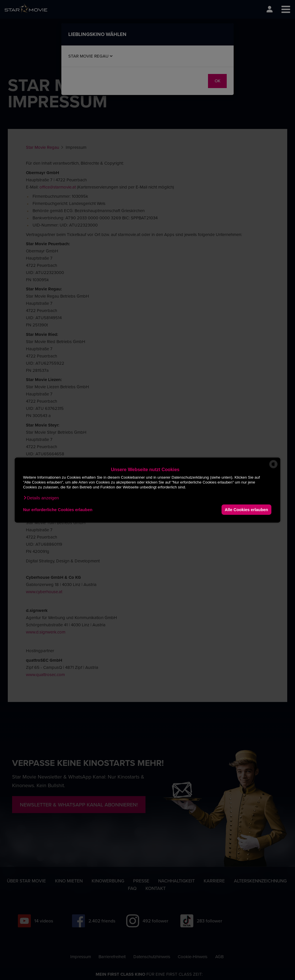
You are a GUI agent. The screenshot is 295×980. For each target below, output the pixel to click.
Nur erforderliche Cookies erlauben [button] (58, 509)
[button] (41, 498)
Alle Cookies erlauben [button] (246, 509)
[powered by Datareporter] (273, 468)
